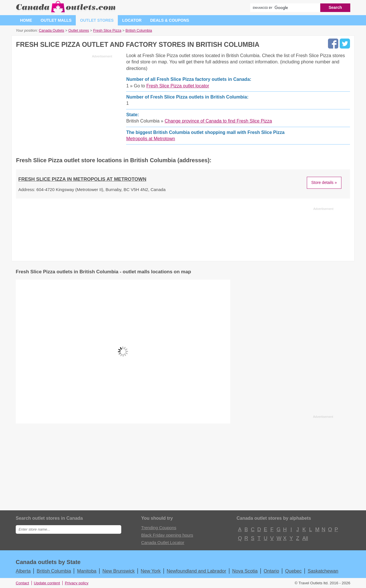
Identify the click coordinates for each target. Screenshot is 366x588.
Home (26, 20)
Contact (22, 583)
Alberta (23, 571)
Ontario (271, 571)
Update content (47, 583)
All (305, 538)
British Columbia (54, 571)
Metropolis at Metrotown (151, 139)
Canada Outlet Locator (163, 542)
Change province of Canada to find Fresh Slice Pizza (218, 121)
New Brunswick (119, 571)
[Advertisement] (64, 100)
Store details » (324, 182)
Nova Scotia (245, 571)
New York (151, 571)
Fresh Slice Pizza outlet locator (178, 86)
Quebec (293, 571)
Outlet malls (56, 20)
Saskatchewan (323, 571)
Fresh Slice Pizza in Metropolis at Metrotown (82, 179)
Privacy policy (77, 583)
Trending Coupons (159, 528)
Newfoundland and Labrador (196, 571)
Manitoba (87, 571)
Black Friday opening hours (167, 535)
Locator (132, 20)
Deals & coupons (170, 20)
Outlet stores (97, 20)
